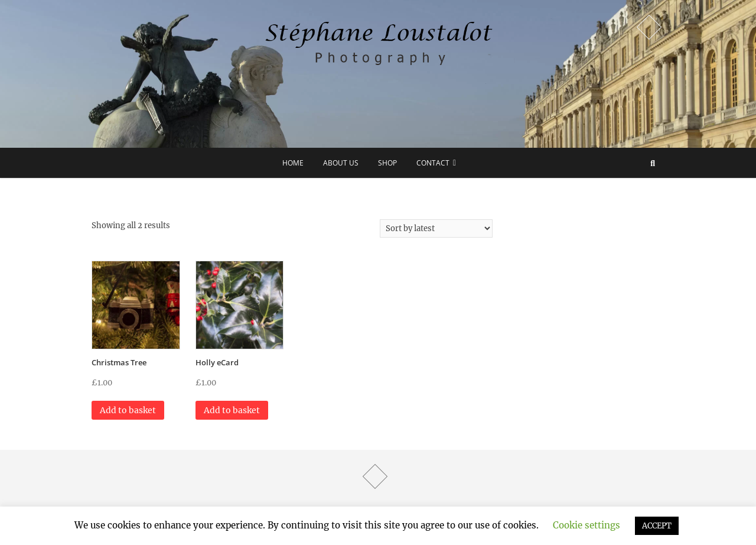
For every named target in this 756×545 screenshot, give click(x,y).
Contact (433, 163)
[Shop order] (436, 228)
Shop (387, 163)
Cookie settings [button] (586, 525)
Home (293, 163)
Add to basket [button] (128, 410)
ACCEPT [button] (657, 526)
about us (341, 163)
